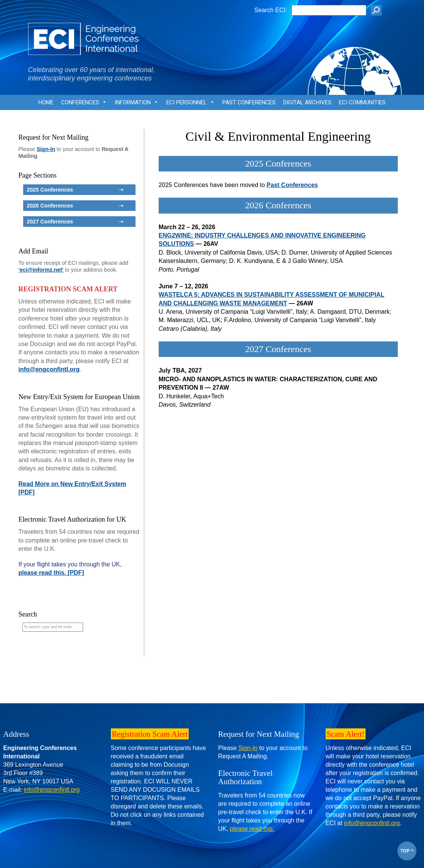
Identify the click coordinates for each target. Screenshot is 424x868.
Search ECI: (271, 10)
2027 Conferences (278, 349)
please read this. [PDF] (51, 573)
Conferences (84, 104)
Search (28, 614)
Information (137, 104)
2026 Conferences (278, 205)
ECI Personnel (191, 104)
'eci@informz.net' (41, 270)
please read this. (252, 829)
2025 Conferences (278, 164)
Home (46, 102)
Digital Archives (307, 102)
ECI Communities (362, 102)
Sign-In (46, 149)
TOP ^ (407, 851)
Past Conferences (249, 102)
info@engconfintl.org (49, 369)
